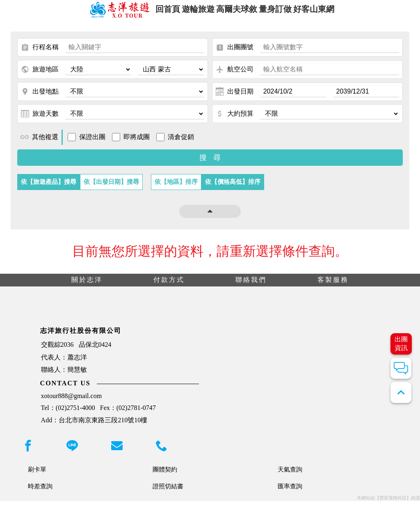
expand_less (401, 393)
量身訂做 (282, 12)
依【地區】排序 (176, 187)
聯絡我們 (251, 285)
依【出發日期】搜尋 (111, 187)
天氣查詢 (290, 474)
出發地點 (40, 97)
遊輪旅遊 (192, 12)
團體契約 (165, 474)
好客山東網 (327, 12)
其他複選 (39, 142)
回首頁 (155, 12)
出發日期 (235, 97)
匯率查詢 (290, 491)
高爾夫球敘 (237, 12)
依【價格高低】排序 (233, 187)
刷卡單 (37, 474)
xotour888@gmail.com (72, 401)
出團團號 (235, 53)
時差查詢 (40, 491)
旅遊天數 (40, 119)
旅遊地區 (40, 75)
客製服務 (333, 285)
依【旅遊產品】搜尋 (49, 187)
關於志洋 (87, 285)
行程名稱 (40, 53)
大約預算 (235, 119)
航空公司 (235, 75)
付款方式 (169, 285)
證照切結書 (168, 491)
